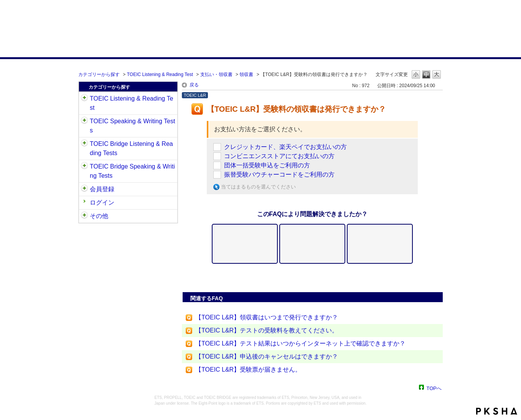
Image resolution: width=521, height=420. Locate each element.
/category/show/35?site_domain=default (84, 216)
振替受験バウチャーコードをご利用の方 (279, 174)
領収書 (246, 74)
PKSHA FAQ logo (497, 411)
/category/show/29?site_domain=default (84, 189)
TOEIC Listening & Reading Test (160, 74)
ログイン (102, 203)
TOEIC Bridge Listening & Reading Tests (131, 148)
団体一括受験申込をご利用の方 (267, 165)
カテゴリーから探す (99, 74)
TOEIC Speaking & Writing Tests (132, 126)
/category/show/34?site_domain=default (84, 167)
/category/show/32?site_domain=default (84, 121)
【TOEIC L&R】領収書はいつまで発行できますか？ (267, 317)
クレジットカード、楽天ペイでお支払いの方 (285, 147)
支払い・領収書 (216, 74)
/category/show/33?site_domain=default (84, 144)
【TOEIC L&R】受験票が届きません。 (248, 370)
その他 (99, 216)
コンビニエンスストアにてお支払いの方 (279, 156)
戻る (194, 85)
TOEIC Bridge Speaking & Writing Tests (132, 171)
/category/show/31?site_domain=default (84, 99)
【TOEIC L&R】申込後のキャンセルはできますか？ (267, 356)
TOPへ (434, 388)
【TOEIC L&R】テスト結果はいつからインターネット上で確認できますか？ (300, 343)
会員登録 (102, 189)
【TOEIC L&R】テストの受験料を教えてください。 (267, 330)
